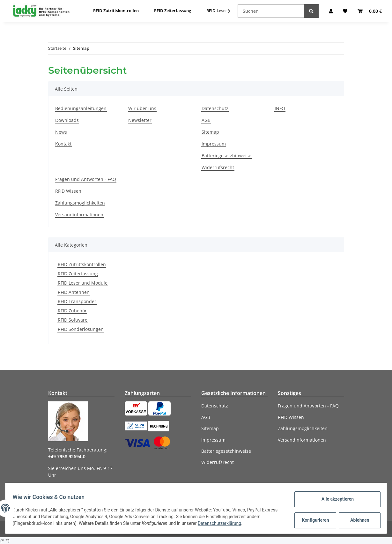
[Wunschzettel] (345, 11)
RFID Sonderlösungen (81, 329)
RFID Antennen (74, 292)
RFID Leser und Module (83, 283)
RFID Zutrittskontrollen (82, 264)
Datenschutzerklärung (237, 523)
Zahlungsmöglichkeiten (80, 203)
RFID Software (73, 320)
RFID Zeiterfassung (78, 274)
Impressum (214, 144)
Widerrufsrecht (218, 167)
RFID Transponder (77, 301)
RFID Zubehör (72, 311)
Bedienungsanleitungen (81, 108)
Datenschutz (215, 108)
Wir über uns (142, 108)
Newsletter (140, 120)
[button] (331, 11)
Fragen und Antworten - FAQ (86, 179)
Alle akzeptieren (334, 499)
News (61, 132)
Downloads (67, 120)
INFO (280, 108)
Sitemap (210, 132)
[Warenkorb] (370, 11)
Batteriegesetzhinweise (226, 156)
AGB (206, 120)
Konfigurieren (313, 520)
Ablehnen (357, 520)
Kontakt (63, 144)
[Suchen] (271, 11)
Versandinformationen (79, 215)
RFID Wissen (68, 191)
